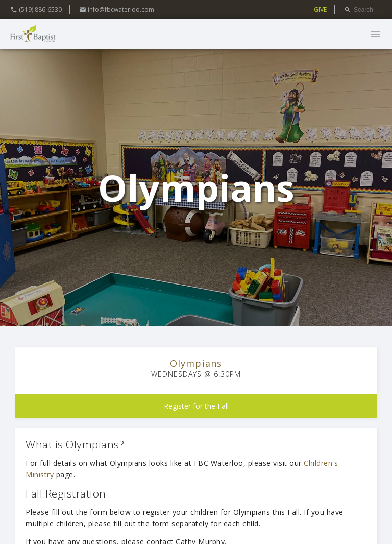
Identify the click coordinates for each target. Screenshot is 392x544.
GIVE (320, 9)
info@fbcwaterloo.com (117, 9)
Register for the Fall (196, 406)
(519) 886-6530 (36, 9)
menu (376, 34)
